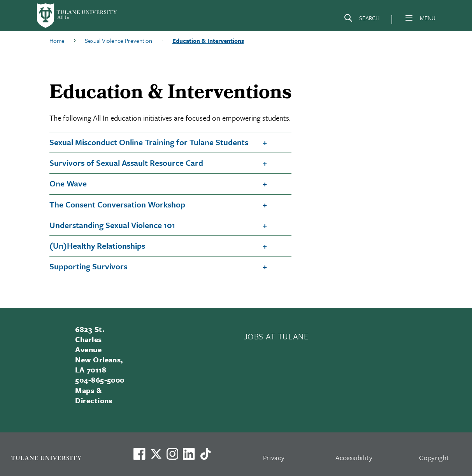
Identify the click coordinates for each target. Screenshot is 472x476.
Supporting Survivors (88, 266)
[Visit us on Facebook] (139, 454)
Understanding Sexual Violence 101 (112, 225)
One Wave (68, 183)
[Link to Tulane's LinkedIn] (189, 454)
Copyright (434, 458)
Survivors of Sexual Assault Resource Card (126, 163)
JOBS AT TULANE (276, 336)
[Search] (361, 19)
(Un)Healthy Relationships (97, 246)
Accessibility (354, 458)
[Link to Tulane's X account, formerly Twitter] (156, 454)
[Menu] (409, 18)
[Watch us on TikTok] (205, 454)
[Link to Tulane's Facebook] (172, 454)
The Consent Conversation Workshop (117, 204)
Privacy (274, 458)
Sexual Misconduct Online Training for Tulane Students (149, 142)
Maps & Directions (94, 395)
